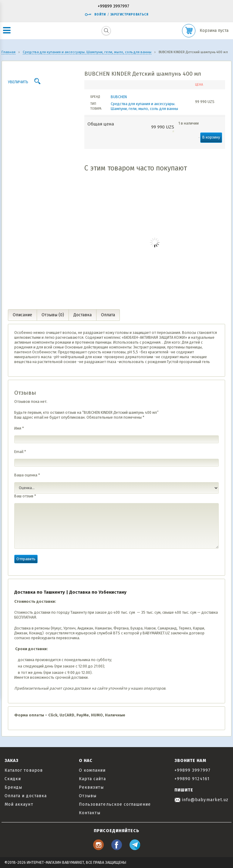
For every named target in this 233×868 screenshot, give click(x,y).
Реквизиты (91, 787)
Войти (95, 15)
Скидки (13, 779)
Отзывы (88, 796)
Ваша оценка (27, 475)
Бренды (13, 787)
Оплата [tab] (108, 315)
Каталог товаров (24, 770)
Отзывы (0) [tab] (53, 315)
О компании (92, 770)
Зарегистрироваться (129, 15)
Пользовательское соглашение (115, 804)
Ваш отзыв (25, 496)
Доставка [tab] (83, 315)
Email (20, 452)
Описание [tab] (22, 315)
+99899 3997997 (113, 7)
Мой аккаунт (19, 804)
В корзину (211, 137)
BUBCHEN (119, 97)
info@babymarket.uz (201, 800)
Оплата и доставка (26, 796)
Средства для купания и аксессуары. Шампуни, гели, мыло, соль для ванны (144, 106)
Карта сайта (92, 779)
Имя (19, 428)
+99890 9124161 (192, 779)
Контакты (90, 813)
